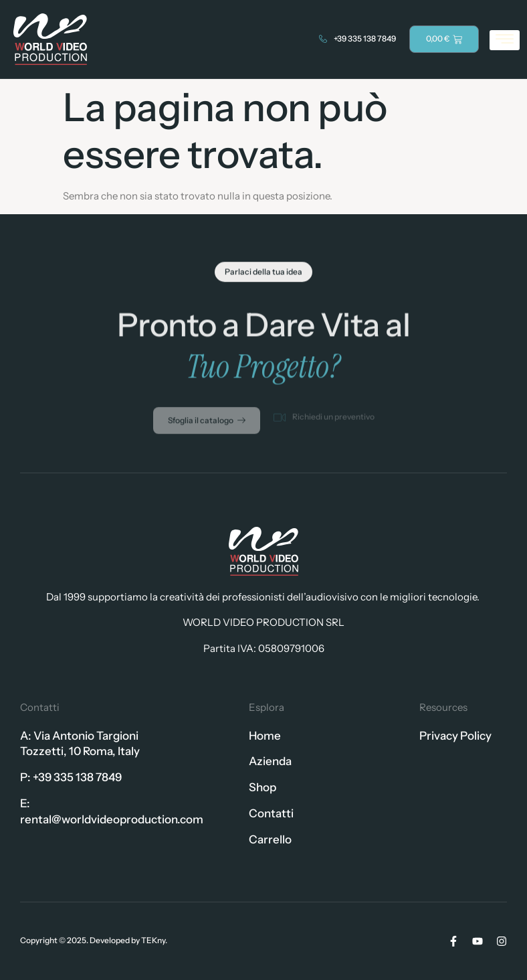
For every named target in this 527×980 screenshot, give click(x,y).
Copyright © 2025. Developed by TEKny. (94, 940)
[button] (263, 274)
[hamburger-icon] (505, 40)
